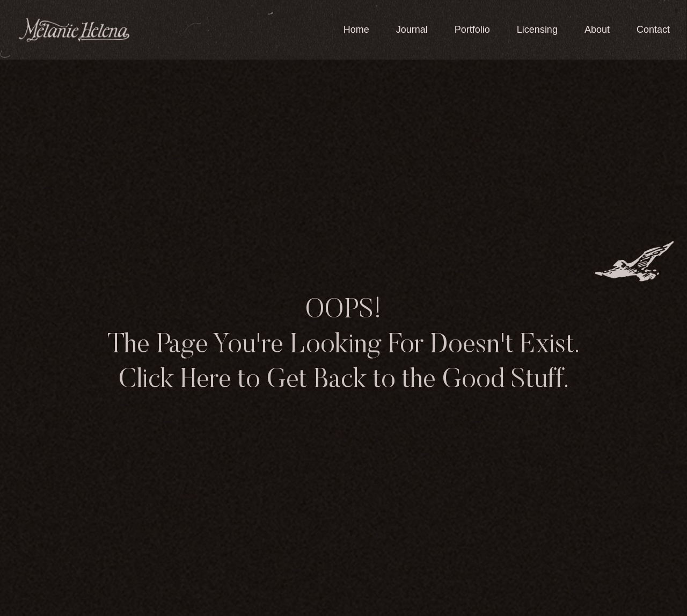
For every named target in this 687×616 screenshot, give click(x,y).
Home (356, 30)
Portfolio (472, 30)
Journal (412, 30)
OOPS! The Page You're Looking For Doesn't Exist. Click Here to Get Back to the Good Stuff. (343, 346)
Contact (653, 30)
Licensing (537, 30)
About (597, 30)
